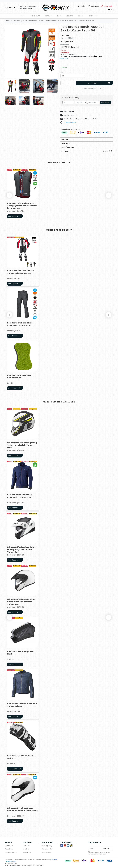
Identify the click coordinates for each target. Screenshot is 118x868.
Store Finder (81, 6)
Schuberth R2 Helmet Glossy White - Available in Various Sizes (23, 809)
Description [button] (66, 139)
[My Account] (93, 6)
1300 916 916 (11, 7)
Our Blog (26, 849)
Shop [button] (23, 16)
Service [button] (81, 16)
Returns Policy (47, 852)
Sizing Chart (35, 16)
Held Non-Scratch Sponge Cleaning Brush (19, 376)
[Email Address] (95, 848)
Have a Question (92, 89)
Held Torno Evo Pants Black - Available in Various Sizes (20, 324)
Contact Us (27, 852)
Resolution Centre (11, 852)
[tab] (87, 139)
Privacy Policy (102, 854)
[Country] (81, 102)
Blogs (59, 16)
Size (62, 72)
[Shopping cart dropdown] (110, 9)
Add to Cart (99, 83)
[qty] (68, 102)
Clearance (48, 16)
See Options (13, 216)
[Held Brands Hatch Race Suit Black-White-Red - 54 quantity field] (68, 83)
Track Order (9, 849)
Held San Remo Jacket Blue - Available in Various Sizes (21, 496)
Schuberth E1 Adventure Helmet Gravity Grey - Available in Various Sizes (22, 549)
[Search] (18, 8)
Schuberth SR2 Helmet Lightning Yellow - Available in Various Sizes (22, 445)
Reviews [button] (87, 151)
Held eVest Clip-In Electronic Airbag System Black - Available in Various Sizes (22, 206)
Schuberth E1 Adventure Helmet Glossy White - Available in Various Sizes (22, 602)
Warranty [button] (66, 143)
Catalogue (93, 16)
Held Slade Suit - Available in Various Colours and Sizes (20, 272)
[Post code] (93, 102)
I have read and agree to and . (99, 853)
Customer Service (70, 123)
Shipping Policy (47, 846)
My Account (9, 846)
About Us (70, 16)
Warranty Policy (47, 849)
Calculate (105, 102)
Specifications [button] (67, 147)
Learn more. (65, 58)
